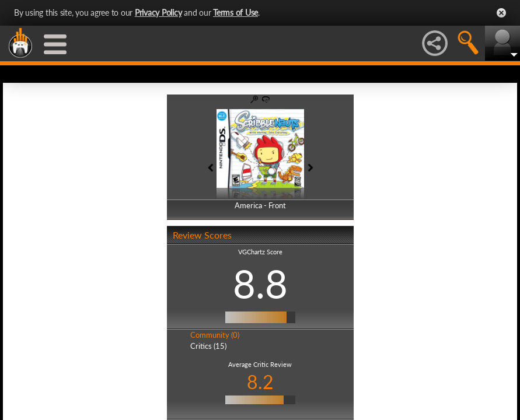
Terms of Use (235, 13)
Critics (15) (208, 346)
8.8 (260, 283)
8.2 (260, 382)
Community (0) (215, 335)
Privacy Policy (158, 13)
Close (501, 13)
